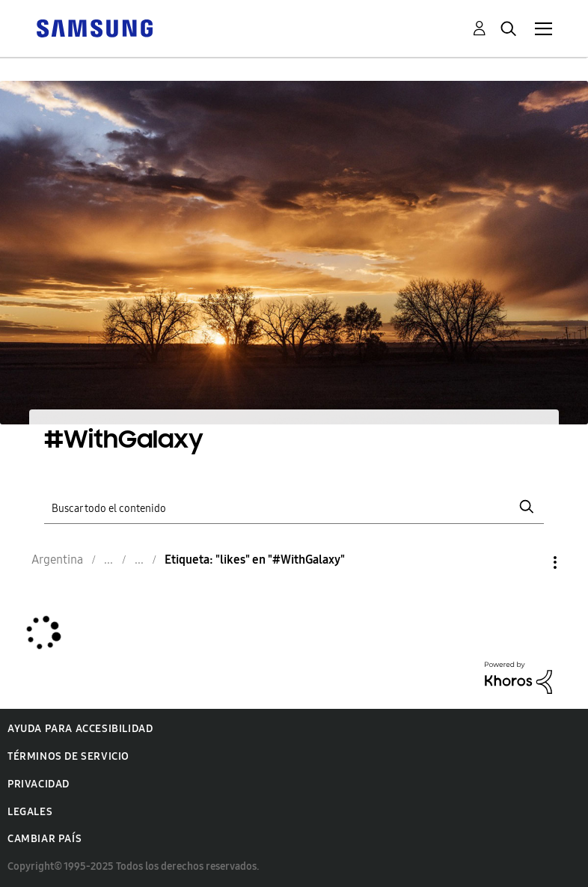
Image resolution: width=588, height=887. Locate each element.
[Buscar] (294, 506)
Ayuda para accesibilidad (80, 729)
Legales (30, 812)
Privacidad (39, 784)
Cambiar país (45, 839)
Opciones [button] (530, 563)
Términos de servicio (68, 756)
